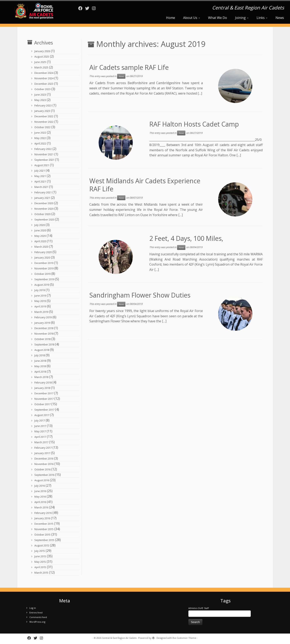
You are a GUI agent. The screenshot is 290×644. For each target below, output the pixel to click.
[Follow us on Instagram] (95, 8)
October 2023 (42, 89)
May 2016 (40, 497)
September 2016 (44, 475)
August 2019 (42, 285)
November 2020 (44, 209)
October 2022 (42, 127)
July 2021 (40, 171)
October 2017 (42, 404)
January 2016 (42, 518)
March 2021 (41, 187)
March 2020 (41, 247)
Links (262, 18)
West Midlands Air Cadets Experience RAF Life (145, 185)
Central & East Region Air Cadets (119, 638)
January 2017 (42, 453)
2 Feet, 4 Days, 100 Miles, (186, 238)
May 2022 (40, 138)
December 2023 (44, 84)
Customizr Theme (186, 638)
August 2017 (42, 415)
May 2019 (40, 301)
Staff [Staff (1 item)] (206, 608)
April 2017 (40, 437)
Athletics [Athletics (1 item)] (193, 608)
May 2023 (40, 100)
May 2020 (40, 236)
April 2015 (40, 567)
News (280, 18)
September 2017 (44, 410)
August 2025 (42, 57)
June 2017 (40, 426)
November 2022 (44, 122)
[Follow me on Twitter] (89, 8)
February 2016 (43, 513)
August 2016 (42, 480)
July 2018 (40, 355)
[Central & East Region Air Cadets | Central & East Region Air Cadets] (34, 11)
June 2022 (40, 133)
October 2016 (42, 469)
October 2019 (42, 274)
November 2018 (44, 334)
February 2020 (43, 252)
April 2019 (40, 306)
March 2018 (41, 377)
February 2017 (43, 448)
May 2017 (40, 431)
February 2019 (43, 317)
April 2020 (40, 241)
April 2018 (40, 372)
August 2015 (42, 545)
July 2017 (40, 420)
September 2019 (44, 279)
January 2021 (42, 198)
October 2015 (42, 535)
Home (171, 18)
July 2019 (40, 290)
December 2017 (44, 393)
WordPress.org (37, 622)
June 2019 (40, 296)
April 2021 (40, 181)
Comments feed (38, 617)
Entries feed (36, 613)
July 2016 (40, 486)
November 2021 (44, 154)
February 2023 (43, 105)
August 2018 (42, 350)
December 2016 (44, 459)
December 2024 (44, 73)
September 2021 (44, 160)
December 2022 (44, 116)
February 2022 (43, 149)
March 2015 (41, 573)
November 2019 (44, 268)
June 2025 (40, 62)
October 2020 (42, 214)
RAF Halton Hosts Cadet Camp (194, 124)
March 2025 (41, 67)
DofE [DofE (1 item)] (201, 608)
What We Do (218, 18)
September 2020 (44, 219)
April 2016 (40, 502)
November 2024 (44, 78)
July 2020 (40, 225)
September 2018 (44, 344)
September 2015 (44, 540)
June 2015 (40, 556)
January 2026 (42, 51)
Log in (33, 608)
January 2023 (42, 111)
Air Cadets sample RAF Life (129, 67)
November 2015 (44, 529)
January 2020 (42, 258)
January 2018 (42, 388)
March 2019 (41, 312)
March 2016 (41, 507)
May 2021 (40, 176)
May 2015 (40, 562)
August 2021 (42, 165)
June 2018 (40, 361)
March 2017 (41, 442)
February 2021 (43, 192)
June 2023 (40, 95)
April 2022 (40, 143)
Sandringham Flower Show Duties (140, 295)
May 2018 (40, 366)
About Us (192, 18)
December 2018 (44, 328)
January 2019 (42, 323)
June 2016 (40, 491)
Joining (242, 18)
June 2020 (40, 230)
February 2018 (43, 382)
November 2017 (44, 399)
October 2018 (42, 339)
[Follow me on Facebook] (82, 8)
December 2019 (44, 263)
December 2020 (44, 203)
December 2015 (44, 524)
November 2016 (44, 464)
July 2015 (40, 551)
